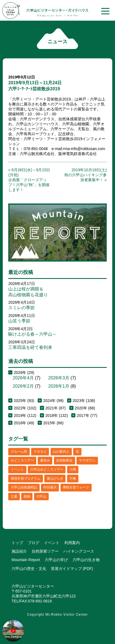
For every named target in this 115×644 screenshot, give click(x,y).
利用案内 (72, 543)
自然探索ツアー (45, 551)
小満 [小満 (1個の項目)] (73, 469)
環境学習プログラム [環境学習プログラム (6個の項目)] (26, 479)
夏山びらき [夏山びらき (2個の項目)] (55, 479)
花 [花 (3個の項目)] (77, 452)
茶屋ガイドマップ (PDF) (72, 569)
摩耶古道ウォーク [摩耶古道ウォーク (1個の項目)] (76, 487)
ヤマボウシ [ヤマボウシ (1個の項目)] (87, 460)
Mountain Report (26, 560)
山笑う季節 (19, 321)
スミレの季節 (21, 308)
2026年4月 (23, 378)
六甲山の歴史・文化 (29, 569)
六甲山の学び (56, 560)
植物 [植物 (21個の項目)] (27, 496)
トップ (17, 543)
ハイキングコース (79, 551)
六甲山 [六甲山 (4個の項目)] (41, 496)
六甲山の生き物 (86, 560)
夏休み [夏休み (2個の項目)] (45, 460)
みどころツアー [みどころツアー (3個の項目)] (22, 460)
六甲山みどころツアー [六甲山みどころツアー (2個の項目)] (47, 469)
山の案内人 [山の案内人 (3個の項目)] (61, 452)
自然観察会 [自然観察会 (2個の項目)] (64, 460)
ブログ (34, 543)
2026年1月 (59, 386)
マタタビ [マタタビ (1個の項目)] (40, 452)
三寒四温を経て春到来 (30, 347)
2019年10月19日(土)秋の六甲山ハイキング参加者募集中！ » (86, 175)
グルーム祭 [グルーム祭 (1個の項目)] (19, 452)
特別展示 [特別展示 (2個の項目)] (50, 487)
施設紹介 (19, 551)
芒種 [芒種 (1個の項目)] (73, 479)
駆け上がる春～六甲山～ (32, 334)
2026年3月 (59, 378)
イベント (52, 543)
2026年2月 (23, 386)
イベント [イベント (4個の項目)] (17, 469)
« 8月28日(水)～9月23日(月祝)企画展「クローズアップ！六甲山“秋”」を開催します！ (29, 180)
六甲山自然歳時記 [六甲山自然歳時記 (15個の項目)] (24, 487)
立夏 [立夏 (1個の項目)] (14, 496)
